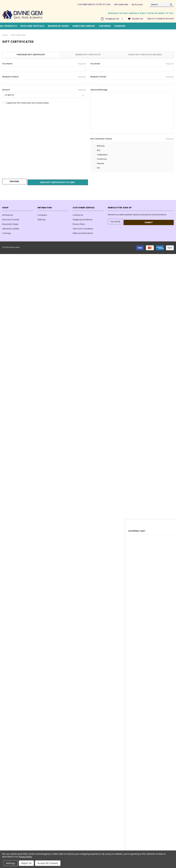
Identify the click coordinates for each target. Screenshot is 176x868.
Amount (44, 89)
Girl (98, 167)
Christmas (102, 158)
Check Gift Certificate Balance (145, 54)
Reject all (26, 863)
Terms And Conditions (83, 228)
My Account (137, 4)
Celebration (102, 154)
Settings (10, 863)
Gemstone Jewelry (84, 26)
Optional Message (99, 89)
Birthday (101, 145)
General (100, 163)
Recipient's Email (132, 76)
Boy (99, 150)
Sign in (150, 19)
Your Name (44, 63)
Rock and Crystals (32, 26)
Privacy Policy (79, 223)
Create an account (165, 19)
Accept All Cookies (48, 863)
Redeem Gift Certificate (88, 54)
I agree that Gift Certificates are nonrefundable (27, 102)
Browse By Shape (58, 26)
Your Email (132, 63)
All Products (8, 214)
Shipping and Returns (83, 219)
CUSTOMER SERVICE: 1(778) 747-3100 (94, 4)
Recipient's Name (44, 76)
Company (120, 26)
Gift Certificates (121, 4)
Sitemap (41, 219)
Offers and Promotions (83, 232)
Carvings (105, 26)
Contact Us (78, 214)
